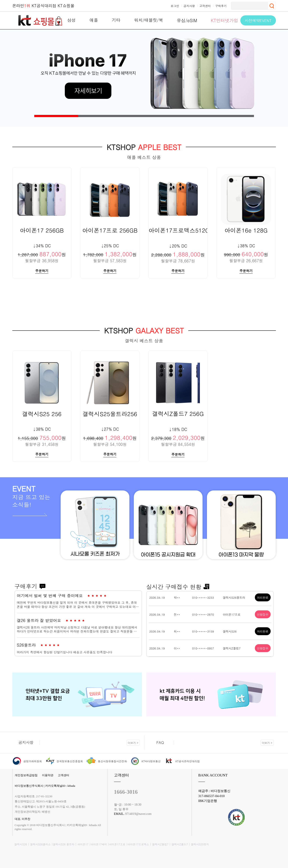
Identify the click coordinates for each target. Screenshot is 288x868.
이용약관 (48, 775)
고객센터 (63, 775)
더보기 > (133, 742)
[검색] (249, 6)
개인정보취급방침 (26, 775)
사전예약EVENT (258, 20)
